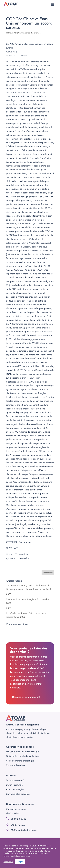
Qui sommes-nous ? (15, 780)
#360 (9, 594)
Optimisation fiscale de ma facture (22, 756)
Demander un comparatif (26, 697)
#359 (9, 608)
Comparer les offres (15, 765)
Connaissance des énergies (30, 33)
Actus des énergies (15, 789)
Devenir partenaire (15, 785)
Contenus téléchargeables (18, 794)
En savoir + (8, 862)
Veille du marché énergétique (20, 761)
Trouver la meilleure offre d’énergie (23, 752)
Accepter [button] (20, 862)
